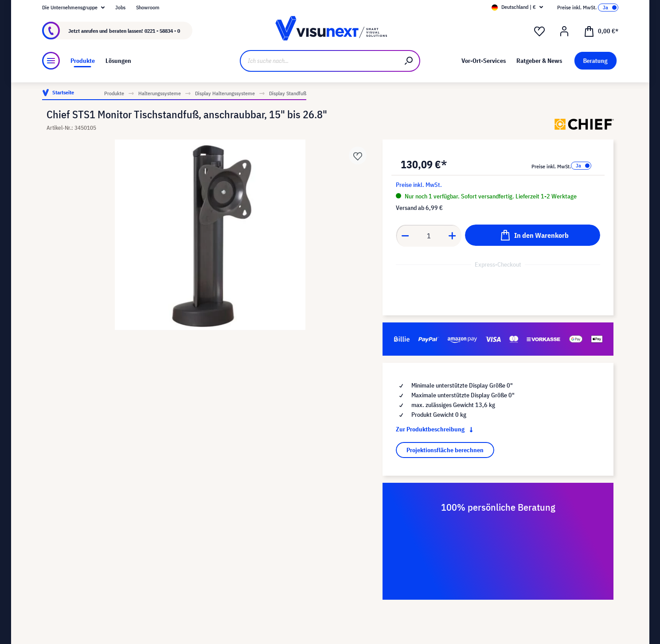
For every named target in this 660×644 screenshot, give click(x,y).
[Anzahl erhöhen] (453, 236)
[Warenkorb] (601, 31)
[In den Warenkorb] (533, 235)
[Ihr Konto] (564, 31)
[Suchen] (409, 61)
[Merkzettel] (539, 31)
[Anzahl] (429, 236)
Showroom (148, 7)
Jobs (120, 7)
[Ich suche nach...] (319, 61)
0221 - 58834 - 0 (162, 31)
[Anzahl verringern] (405, 236)
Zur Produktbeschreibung (436, 429)
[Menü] (51, 61)
